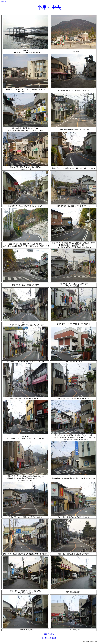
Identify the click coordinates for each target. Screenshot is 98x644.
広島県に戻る (49, 634)
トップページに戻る (49, 638)
